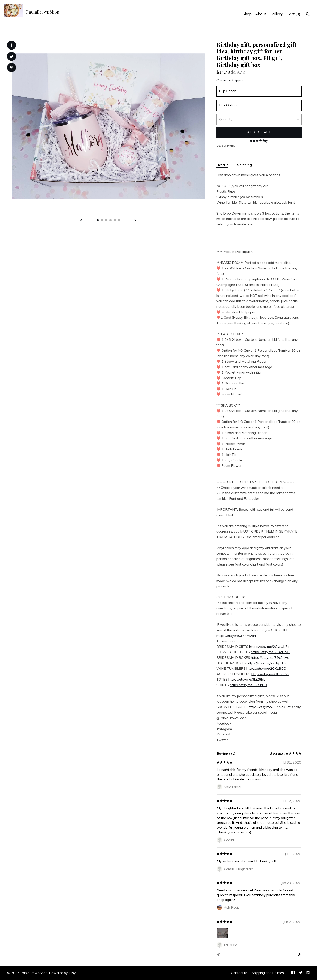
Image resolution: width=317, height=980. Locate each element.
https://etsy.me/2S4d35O (270, 652)
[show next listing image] (135, 221)
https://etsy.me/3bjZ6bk (247, 679)
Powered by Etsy (62, 973)
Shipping (244, 165)
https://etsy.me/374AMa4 (236, 636)
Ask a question (226, 146)
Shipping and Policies (268, 973)
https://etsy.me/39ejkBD (248, 685)
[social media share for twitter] (12, 57)
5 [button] (115, 220)
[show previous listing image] (81, 221)
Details (222, 165)
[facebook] (293, 973)
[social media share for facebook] (11, 45)
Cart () (293, 14)
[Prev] (219, 955)
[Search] (308, 15)
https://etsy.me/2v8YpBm (266, 663)
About (261, 14)
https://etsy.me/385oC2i (270, 674)
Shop (247, 14)
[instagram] (308, 973)
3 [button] (106, 220)
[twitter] (301, 973)
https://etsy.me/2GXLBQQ (266, 668)
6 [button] (119, 220)
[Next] (299, 955)
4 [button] (110, 220)
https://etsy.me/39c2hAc (270, 657)
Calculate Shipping (230, 80)
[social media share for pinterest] (12, 68)
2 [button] (102, 220)
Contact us (239, 973)
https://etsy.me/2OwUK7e (269, 647)
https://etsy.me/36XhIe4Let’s (271, 707)
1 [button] (98, 220)
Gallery (276, 14)
